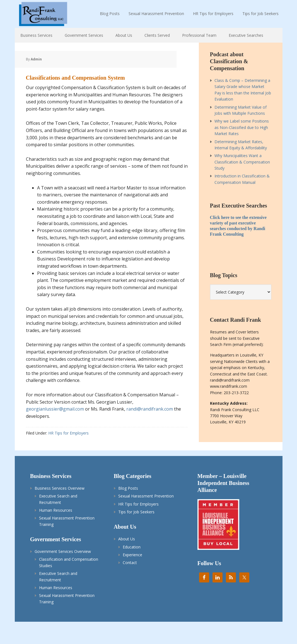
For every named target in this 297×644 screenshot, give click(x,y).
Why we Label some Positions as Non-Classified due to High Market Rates (242, 127)
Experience (132, 555)
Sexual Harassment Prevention (146, 496)
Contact (130, 563)
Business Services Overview (60, 488)
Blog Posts (128, 488)
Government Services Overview (63, 551)
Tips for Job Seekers (136, 512)
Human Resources (56, 510)
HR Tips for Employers (68, 433)
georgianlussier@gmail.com (55, 409)
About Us (127, 539)
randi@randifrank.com (150, 409)
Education (132, 547)
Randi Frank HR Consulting (43, 14)
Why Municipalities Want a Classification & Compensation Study (242, 162)
